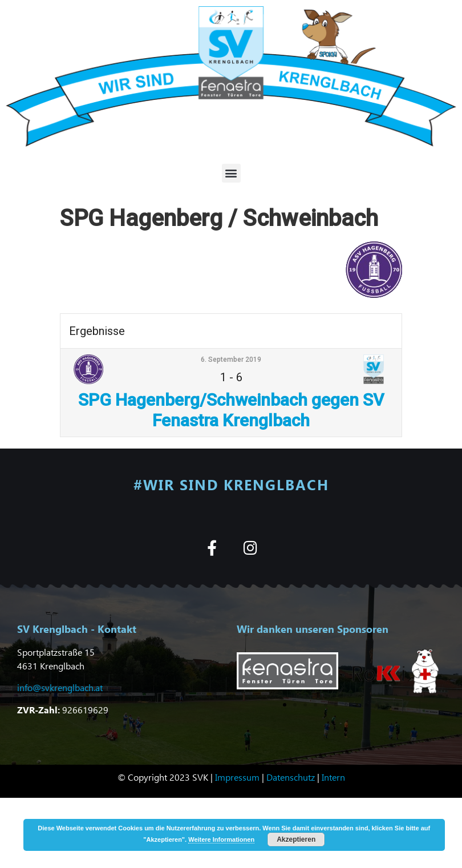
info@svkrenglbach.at (60, 687)
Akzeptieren (296, 839)
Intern (333, 777)
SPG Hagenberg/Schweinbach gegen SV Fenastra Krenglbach (231, 410)
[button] (231, 173)
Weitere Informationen (221, 839)
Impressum (237, 777)
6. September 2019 (231, 360)
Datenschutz (291, 777)
